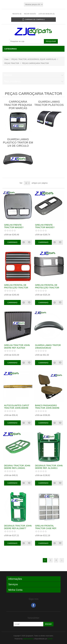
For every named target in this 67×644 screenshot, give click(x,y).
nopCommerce (28, 639)
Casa (6, 59)
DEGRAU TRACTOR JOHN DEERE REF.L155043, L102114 (17, 468)
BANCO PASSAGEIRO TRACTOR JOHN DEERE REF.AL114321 (47, 408)
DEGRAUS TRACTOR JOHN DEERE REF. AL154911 (49, 467)
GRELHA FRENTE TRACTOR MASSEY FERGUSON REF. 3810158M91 (45, 229)
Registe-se (17, 14)
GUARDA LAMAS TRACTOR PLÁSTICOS (49, 103)
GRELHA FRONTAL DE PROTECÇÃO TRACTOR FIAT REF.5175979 (16, 288)
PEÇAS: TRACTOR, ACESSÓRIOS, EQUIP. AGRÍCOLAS (34, 59)
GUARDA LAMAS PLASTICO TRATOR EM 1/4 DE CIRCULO (18, 143)
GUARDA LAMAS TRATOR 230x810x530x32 (48, 346)
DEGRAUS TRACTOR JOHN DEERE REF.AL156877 (18, 527)
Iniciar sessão (30, 14)
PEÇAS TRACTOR (12, 63)
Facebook (33, 605)
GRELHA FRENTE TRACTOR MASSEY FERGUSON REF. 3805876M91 (14, 229)
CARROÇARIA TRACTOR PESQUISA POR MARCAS (18, 105)
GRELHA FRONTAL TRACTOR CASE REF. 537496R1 (46, 528)
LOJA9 (50, 639)
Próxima (62, 560)
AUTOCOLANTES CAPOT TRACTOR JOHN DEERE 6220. (17, 408)
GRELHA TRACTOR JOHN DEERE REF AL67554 (17, 346)
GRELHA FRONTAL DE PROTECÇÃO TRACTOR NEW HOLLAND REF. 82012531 (47, 289)
